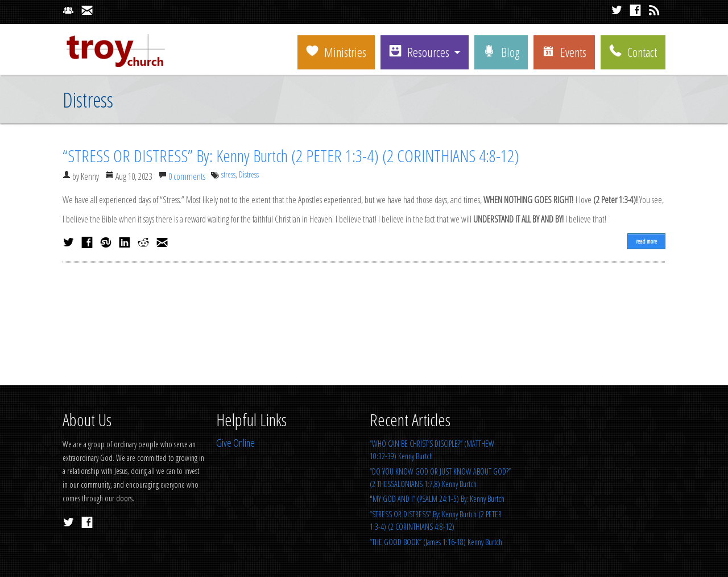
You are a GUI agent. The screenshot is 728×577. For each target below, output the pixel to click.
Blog (501, 52)
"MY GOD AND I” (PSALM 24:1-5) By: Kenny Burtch (437, 499)
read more (646, 241)
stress (228, 174)
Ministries (336, 52)
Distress (249, 174)
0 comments (187, 176)
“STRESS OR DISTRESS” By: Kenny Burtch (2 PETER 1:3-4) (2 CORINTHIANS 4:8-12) (291, 156)
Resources (419, 52)
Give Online (235, 443)
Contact (633, 52)
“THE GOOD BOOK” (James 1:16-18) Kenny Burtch (436, 542)
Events (564, 52)
